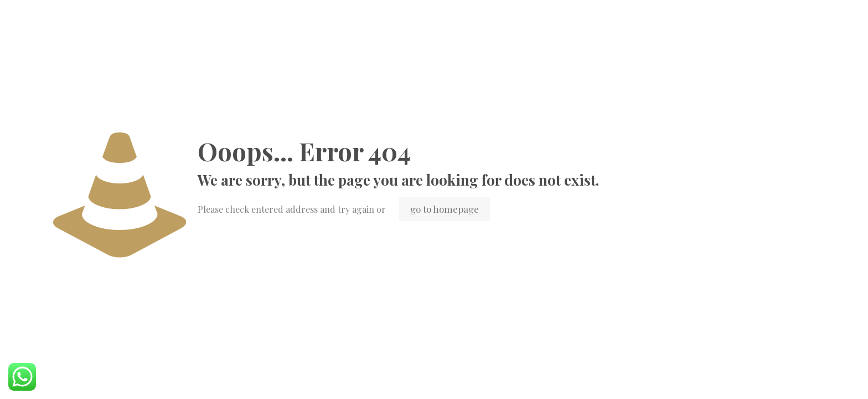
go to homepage (445, 209)
